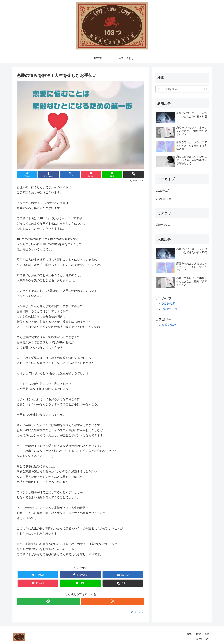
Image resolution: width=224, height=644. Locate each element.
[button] (206, 89)
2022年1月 (163, 191)
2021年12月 (164, 199)
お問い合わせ (202, 634)
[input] (182, 89)
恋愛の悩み (163, 225)
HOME (189, 634)
